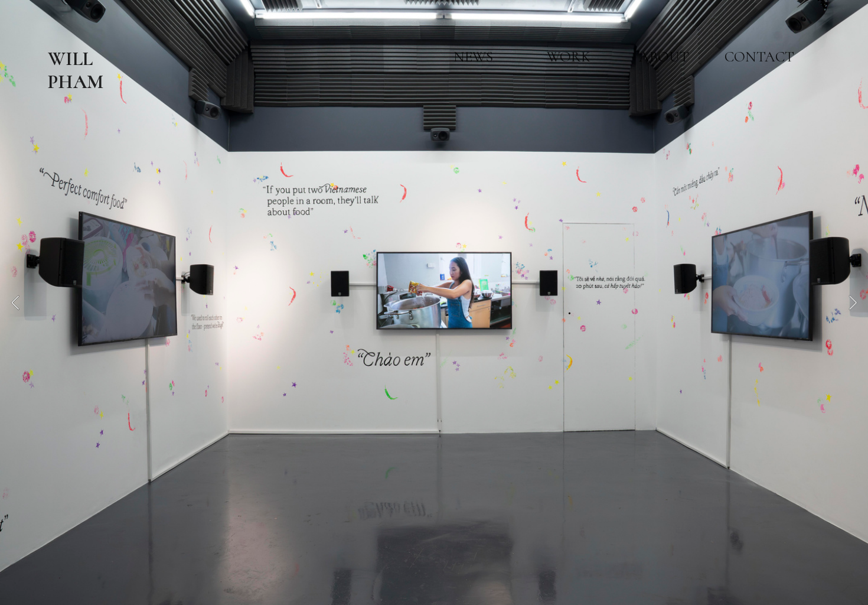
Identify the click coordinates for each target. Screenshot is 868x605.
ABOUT (664, 57)
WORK (569, 57)
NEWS (473, 57)
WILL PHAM (76, 70)
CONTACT (759, 57)
